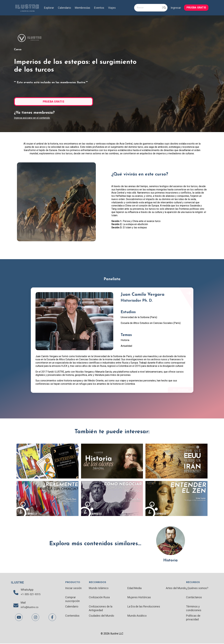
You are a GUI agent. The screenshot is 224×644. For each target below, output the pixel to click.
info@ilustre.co (30, 608)
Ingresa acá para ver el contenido (32, 118)
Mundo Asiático (137, 616)
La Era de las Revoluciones (144, 607)
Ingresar (176, 8)
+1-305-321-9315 (31, 595)
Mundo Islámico (99, 588)
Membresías (83, 8)
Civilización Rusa (99, 597)
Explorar (49, 8)
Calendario (64, 8)
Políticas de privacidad (193, 618)
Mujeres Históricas (139, 597)
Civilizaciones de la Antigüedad (101, 609)
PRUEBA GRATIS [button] (196, 8)
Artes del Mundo (176, 588)
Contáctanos (194, 597)
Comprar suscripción (72, 599)
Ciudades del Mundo (101, 616)
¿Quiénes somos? (197, 588)
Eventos (99, 8)
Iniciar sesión (73, 588)
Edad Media (134, 588)
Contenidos (72, 616)
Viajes (112, 8)
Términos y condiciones (194, 609)
